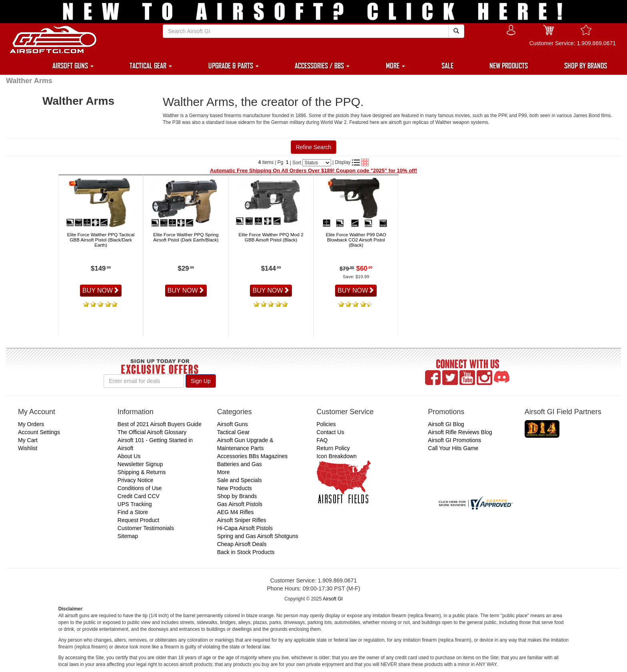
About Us (129, 456)
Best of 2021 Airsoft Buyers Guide (160, 424)
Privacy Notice (135, 480)
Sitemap (128, 536)
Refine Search (314, 147)
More (224, 472)
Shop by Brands (237, 496)
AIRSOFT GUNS (73, 66)
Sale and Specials (240, 480)
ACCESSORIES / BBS (322, 66)
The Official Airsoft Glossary (152, 432)
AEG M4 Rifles (236, 512)
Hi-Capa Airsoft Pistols (245, 528)
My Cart (28, 440)
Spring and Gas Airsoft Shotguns (258, 536)
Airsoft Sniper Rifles (242, 520)
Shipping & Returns (142, 472)
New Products (235, 488)
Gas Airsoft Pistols (240, 504)
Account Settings (39, 432)
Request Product (138, 520)
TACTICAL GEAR (151, 66)
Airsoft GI (333, 599)
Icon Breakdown (336, 456)
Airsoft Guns (233, 424)
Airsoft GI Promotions (454, 440)
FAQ (322, 440)
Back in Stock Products (246, 552)
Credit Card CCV (139, 496)
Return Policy (333, 448)
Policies (326, 424)
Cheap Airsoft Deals (242, 544)
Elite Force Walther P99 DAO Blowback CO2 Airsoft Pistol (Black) (356, 240)
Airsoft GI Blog (446, 424)
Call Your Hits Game (453, 448)
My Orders (31, 424)
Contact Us (330, 432)
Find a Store (133, 512)
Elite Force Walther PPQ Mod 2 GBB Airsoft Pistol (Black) (271, 237)
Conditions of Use (140, 488)
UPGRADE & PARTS (234, 66)
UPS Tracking (135, 504)
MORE (395, 66)
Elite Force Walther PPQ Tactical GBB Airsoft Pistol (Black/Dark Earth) (101, 240)
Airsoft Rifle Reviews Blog (460, 432)
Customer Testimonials (146, 528)
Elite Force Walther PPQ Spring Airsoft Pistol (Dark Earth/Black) (186, 237)
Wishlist (28, 448)
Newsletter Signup (140, 464)
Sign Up (201, 381)
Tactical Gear (234, 432)
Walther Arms (29, 81)
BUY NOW (101, 290)
